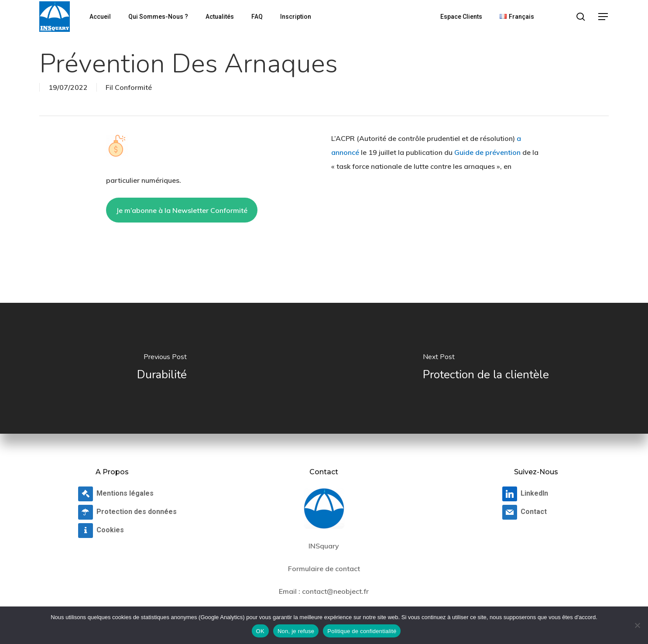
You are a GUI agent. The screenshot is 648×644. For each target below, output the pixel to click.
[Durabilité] (162, 368)
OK (260, 631)
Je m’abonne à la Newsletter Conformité (182, 210)
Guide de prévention (487, 152)
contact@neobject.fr (335, 591)
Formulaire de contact (324, 569)
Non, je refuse (296, 631)
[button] (603, 17)
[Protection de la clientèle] (486, 368)
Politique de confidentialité (362, 631)
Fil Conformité (129, 87)
